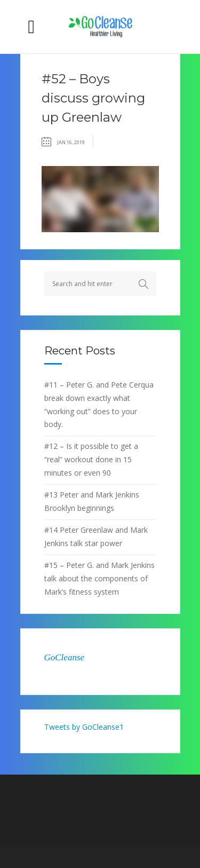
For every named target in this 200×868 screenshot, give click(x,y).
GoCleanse (65, 657)
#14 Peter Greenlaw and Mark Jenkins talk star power (96, 536)
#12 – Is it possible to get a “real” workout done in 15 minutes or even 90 (91, 459)
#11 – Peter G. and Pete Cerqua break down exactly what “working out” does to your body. (99, 405)
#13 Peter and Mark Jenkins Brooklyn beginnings (92, 501)
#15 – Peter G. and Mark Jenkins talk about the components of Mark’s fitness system (99, 578)
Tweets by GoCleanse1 (84, 727)
